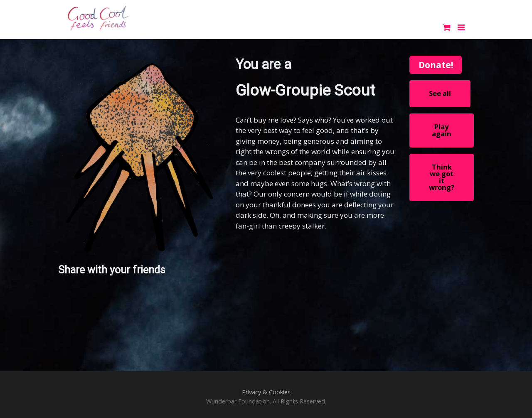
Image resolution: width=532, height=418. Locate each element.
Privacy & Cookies (266, 392)
